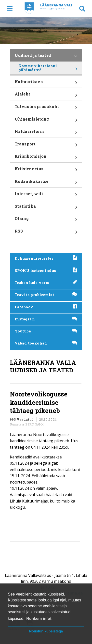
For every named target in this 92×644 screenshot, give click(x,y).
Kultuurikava (46, 83)
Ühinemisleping (46, 121)
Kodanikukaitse (46, 183)
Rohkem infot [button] (39, 619)
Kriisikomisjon (46, 158)
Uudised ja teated (46, 57)
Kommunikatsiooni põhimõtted (48, 69)
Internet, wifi (46, 195)
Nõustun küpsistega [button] (46, 631)
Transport (46, 146)
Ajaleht (46, 96)
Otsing (46, 220)
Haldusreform (46, 133)
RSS (46, 233)
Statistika (46, 208)
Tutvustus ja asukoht (46, 108)
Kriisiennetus (46, 171)
